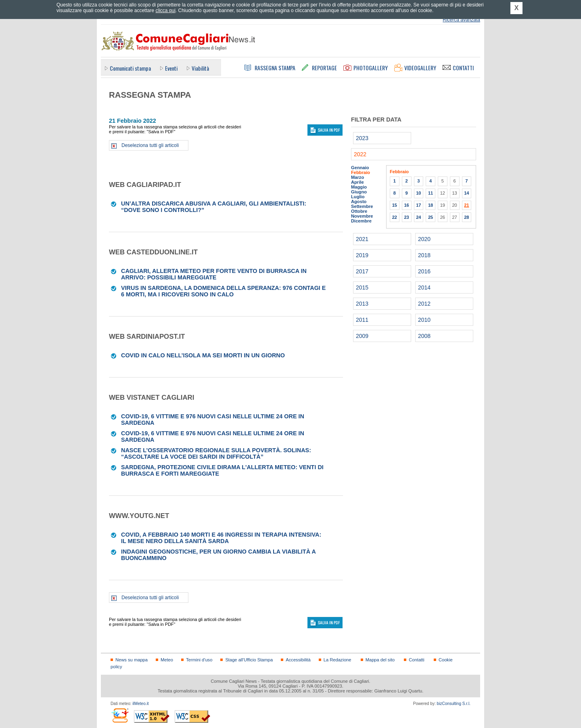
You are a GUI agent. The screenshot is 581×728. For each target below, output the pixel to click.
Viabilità (200, 68)
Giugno (359, 192)
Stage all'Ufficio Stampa (249, 660)
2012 (424, 304)
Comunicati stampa (130, 68)
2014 (424, 287)
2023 (362, 138)
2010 (424, 320)
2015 (362, 287)
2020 (424, 239)
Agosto (359, 201)
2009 (362, 336)
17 (418, 205)
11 (431, 193)
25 (431, 217)
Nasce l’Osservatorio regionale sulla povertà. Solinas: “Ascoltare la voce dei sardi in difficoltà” (216, 453)
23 (406, 217)
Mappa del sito (380, 660)
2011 (362, 320)
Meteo (167, 660)
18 (431, 205)
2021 (362, 239)
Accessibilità (298, 660)
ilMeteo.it (140, 704)
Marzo (357, 177)
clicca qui (165, 10)
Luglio (358, 197)
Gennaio (360, 168)
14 (466, 193)
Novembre (362, 216)
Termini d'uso (199, 660)
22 (395, 217)
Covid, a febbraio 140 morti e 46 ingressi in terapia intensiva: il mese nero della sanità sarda (221, 538)
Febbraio (361, 172)
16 (406, 205)
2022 (360, 154)
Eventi (171, 68)
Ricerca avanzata (461, 20)
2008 (424, 336)
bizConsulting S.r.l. (454, 704)
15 (395, 205)
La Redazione (338, 660)
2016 (424, 271)
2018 (424, 255)
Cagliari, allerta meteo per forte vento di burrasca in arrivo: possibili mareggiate (214, 274)
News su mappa (132, 660)
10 (418, 193)
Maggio (359, 187)
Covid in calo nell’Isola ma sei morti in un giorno (203, 355)
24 (418, 217)
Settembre (362, 206)
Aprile (357, 182)
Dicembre (361, 221)
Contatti (416, 660)
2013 (362, 304)
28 (466, 217)
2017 (362, 271)
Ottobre (359, 211)
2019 (362, 255)
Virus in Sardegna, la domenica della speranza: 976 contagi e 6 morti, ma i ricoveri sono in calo (223, 291)
